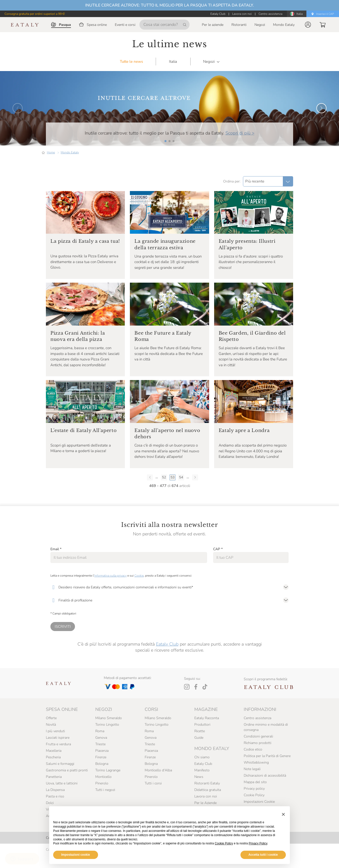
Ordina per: (232, 194)
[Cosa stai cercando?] (164, 25)
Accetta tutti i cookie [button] (263, 855)
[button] (308, 25)
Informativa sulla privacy (110, 588)
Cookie (139, 588)
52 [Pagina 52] (164, 490)
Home (51, 165)
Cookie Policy (224, 843)
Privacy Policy (258, 843)
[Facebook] (196, 699)
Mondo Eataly (70, 165)
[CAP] (251, 570)
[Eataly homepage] (25, 25)
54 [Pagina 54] (181, 490)
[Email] (129, 570)
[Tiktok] (205, 699)
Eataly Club (167, 657)
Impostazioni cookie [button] (76, 855)
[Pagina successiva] (195, 490)
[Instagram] (187, 699)
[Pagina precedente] (150, 490)
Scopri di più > (240, 146)
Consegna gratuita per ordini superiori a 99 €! (35, 14)
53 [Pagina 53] (173, 490)
